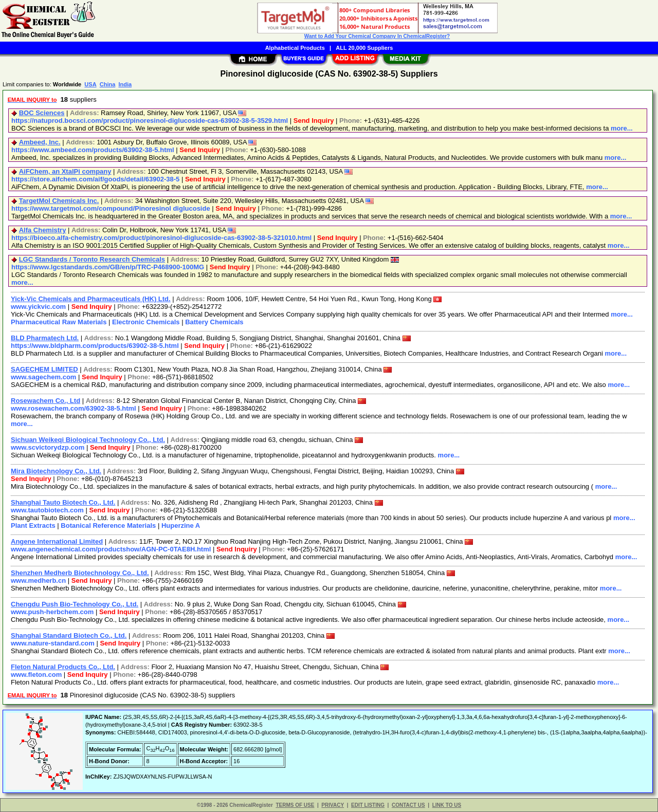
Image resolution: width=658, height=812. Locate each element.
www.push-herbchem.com (52, 612)
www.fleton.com (36, 675)
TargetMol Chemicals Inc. (59, 201)
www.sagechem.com (43, 377)
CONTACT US (408, 805)
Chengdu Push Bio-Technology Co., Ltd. (75, 604)
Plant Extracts (33, 525)
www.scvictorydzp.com (48, 447)
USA (90, 84)
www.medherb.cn (38, 580)
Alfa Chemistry (43, 230)
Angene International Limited (57, 541)
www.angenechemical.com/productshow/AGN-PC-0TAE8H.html (111, 549)
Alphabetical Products (295, 48)
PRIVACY (333, 805)
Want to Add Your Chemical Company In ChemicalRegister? (377, 36)
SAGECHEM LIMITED (44, 369)
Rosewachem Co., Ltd (45, 401)
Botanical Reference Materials (108, 525)
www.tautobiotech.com (47, 510)
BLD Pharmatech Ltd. (45, 338)
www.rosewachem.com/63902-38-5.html (74, 408)
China (108, 84)
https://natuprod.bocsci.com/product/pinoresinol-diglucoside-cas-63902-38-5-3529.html (150, 121)
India (125, 84)
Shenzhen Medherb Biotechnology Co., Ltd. (80, 573)
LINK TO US (447, 805)
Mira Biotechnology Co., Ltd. (56, 471)
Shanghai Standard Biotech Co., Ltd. (69, 635)
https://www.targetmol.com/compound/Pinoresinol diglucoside (111, 208)
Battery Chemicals (214, 322)
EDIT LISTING (368, 805)
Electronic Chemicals (146, 322)
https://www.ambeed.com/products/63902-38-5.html (93, 150)
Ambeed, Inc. (40, 142)
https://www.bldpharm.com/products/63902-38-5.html (95, 346)
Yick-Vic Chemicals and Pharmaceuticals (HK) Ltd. (91, 299)
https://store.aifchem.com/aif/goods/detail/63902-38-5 (95, 179)
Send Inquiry (314, 121)
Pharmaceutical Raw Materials (59, 322)
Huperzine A (181, 525)
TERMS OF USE (295, 805)
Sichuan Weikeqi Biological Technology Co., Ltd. (88, 440)
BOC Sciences (42, 113)
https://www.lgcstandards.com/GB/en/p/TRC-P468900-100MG (108, 267)
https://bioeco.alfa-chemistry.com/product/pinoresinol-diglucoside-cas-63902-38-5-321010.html (161, 238)
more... (622, 128)
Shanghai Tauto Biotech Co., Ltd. (63, 502)
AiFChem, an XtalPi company (65, 171)
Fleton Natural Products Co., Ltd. (63, 667)
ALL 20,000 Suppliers (364, 48)
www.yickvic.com (38, 307)
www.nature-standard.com (53, 643)
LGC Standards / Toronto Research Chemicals (92, 259)
